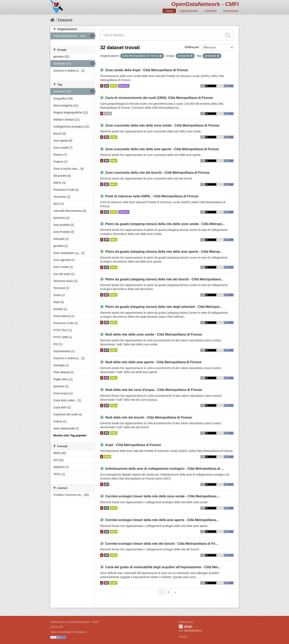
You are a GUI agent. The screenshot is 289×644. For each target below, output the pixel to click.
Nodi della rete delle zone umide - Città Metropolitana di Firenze (154, 334)
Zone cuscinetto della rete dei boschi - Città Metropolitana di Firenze (157, 173)
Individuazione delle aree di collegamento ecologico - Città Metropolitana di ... (164, 469)
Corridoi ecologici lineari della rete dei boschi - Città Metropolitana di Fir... (161, 544)
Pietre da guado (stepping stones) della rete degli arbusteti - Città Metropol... (163, 307)
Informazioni (231, 11)
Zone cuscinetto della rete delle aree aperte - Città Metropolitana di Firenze (162, 149)
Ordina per (192, 47)
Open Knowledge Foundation (68, 632)
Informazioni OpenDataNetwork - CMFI (74, 622)
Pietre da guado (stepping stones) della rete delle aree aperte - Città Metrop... (164, 252)
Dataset (65, 20)
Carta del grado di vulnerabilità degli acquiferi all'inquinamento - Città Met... (163, 567)
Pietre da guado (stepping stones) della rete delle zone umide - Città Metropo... (165, 224)
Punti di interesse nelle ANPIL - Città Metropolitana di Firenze (152, 196)
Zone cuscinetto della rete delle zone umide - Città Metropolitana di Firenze (162, 125)
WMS (114, 86)
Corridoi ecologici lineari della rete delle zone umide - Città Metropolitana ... (163, 496)
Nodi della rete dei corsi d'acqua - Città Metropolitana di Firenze (154, 390)
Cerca (169, 11)
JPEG (108, 114)
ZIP (106, 86)
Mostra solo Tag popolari (70, 435)
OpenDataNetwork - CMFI (205, 4)
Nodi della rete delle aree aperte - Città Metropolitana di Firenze (153, 362)
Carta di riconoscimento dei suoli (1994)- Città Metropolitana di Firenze (159, 98)
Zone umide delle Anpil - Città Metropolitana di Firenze (147, 70)
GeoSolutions (193, 631)
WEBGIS (124, 86)
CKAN (185, 626)
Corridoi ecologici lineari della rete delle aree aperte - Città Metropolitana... (162, 520)
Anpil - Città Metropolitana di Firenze (133, 445)
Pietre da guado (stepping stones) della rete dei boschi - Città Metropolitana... (164, 279)
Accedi (183, 637)
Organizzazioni (189, 11)
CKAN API (57, 627)
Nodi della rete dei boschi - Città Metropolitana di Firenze (149, 417)
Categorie (211, 11)
